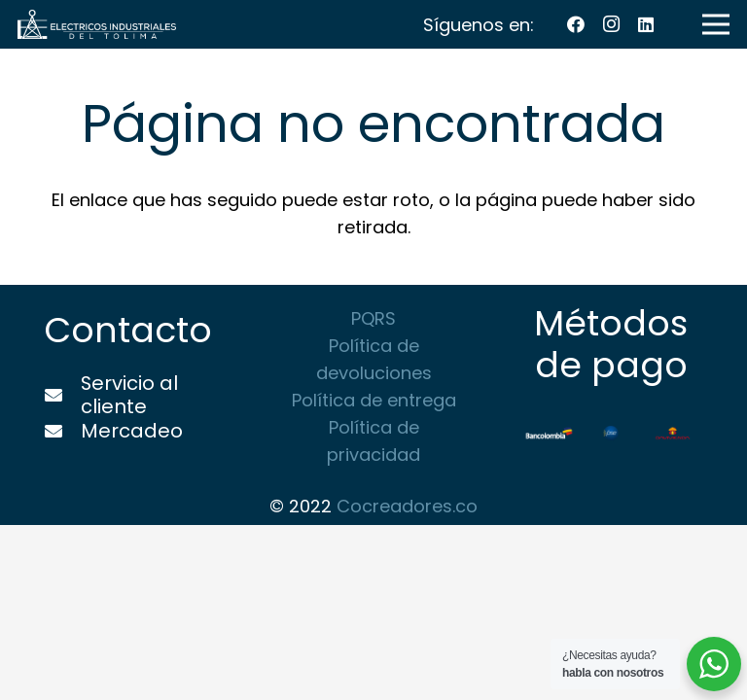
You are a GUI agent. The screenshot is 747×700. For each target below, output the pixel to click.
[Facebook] (576, 24)
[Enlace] (97, 24)
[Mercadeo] (62, 432)
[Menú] (716, 24)
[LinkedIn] (646, 24)
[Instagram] (611, 24)
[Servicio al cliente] (62, 396)
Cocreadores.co (407, 506)
